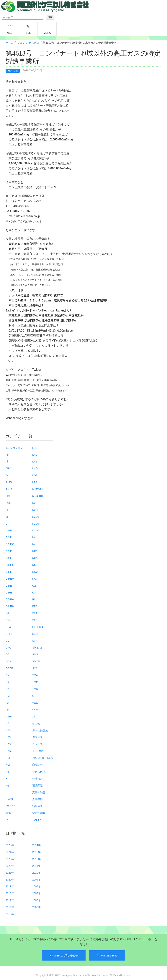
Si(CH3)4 (38, 627)
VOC (35, 703)
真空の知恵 (39, 792)
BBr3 (8, 496)
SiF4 (35, 641)
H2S (8, 737)
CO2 (8, 661)
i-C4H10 (10, 806)
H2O (8, 730)
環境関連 (37, 785)
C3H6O (10, 565)
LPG (35, 482)
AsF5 (9, 482)
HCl (8, 758)
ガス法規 (34, 43)
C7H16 (10, 599)
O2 (34, 586)
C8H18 (10, 606)
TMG (35, 682)
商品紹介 (37, 765)
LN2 (35, 461)
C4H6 (9, 586)
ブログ (21, 43)
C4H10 (10, 578)
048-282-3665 (107, 956)
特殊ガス (37, 778)
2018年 (10, 893)
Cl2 (8, 641)
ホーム (9, 43)
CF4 (8, 620)
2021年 (10, 873)
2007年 (36, 893)
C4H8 (9, 592)
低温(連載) (38, 751)
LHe (35, 455)
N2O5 (36, 530)
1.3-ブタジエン (14, 448)
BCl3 (8, 503)
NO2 (35, 572)
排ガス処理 (39, 772)
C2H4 (9, 537)
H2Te (9, 751)
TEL (28, 29)
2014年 (36, 845)
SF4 (35, 613)
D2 (7, 689)
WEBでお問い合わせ (64, 956)
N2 (34, 503)
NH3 (35, 558)
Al (7, 461)
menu (47, 29)
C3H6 (9, 558)
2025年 (10, 845)
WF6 (35, 709)
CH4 (8, 627)
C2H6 (9, 551)
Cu (7, 682)
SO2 (35, 668)
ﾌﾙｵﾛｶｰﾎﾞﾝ (38, 820)
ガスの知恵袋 (40, 730)
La (7, 820)
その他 (36, 723)
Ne (34, 544)
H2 (7, 723)
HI (7, 792)
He (7, 772)
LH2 (35, 448)
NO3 (35, 578)
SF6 (35, 620)
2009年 (36, 879)
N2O (35, 510)
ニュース (37, 744)
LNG (35, 468)
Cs (7, 675)
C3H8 (9, 572)
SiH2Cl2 (37, 647)
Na (34, 537)
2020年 (10, 879)
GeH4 (9, 716)
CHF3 (9, 634)
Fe (7, 709)
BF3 (8, 510)
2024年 (10, 852)
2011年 (36, 866)
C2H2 (9, 530)
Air (7, 455)
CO (8, 654)
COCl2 (9, 668)
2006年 (36, 900)
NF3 (35, 551)
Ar (7, 475)
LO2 (35, 475)
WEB (9, 29)
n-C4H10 (37, 496)
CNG (8, 647)
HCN (8, 765)
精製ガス (37, 806)
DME (8, 696)
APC (8, 468)
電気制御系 (39, 813)
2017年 (10, 900)
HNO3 (9, 799)
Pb (34, 599)
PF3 (35, 606)
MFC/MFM (38, 489)
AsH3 (9, 489)
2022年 (10, 866)
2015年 (10, 914)
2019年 (10, 886)
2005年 (36, 907)
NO (34, 565)
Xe (34, 716)
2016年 (10, 907)
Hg (7, 785)
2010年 (36, 873)
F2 (7, 703)
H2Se (9, 744)
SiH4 (35, 654)
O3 (34, 592)
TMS (35, 689)
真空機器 (37, 799)
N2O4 (36, 523)
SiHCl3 (36, 661)
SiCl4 (35, 634)
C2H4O (10, 544)
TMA (35, 675)
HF (7, 778)
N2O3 (36, 517)
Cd (7, 613)
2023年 (10, 859)
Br (7, 517)
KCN (8, 813)
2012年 (36, 859)
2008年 (36, 886)
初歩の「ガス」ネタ (43, 758)
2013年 (36, 852)
